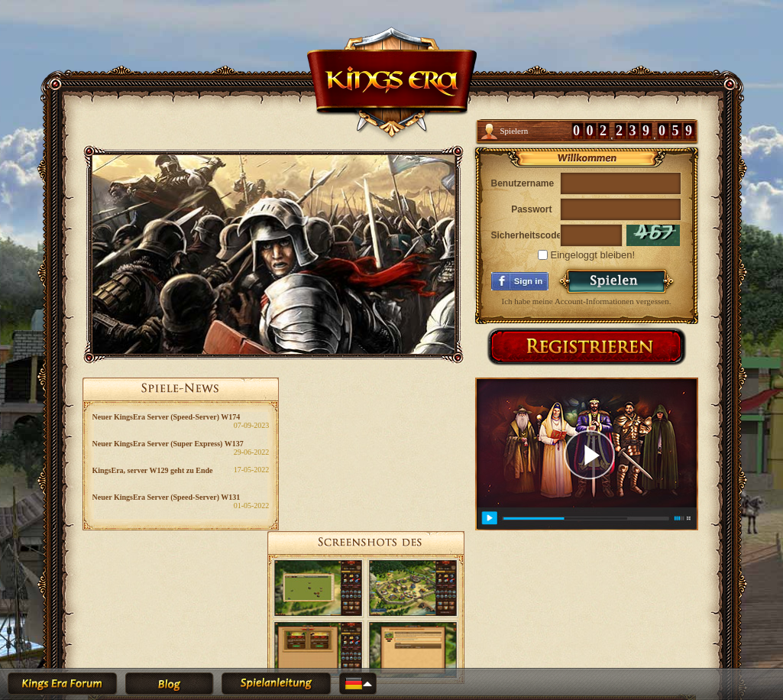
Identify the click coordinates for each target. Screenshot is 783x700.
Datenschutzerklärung (435, 628)
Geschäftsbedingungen (354, 628)
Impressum (496, 628)
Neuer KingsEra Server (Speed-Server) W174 (167, 417)
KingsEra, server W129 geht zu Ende (153, 470)
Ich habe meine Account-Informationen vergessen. (587, 301)
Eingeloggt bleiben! (586, 255)
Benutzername (522, 183)
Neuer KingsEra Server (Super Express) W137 (168, 444)
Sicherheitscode (522, 235)
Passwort (531, 209)
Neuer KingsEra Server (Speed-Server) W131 (167, 497)
